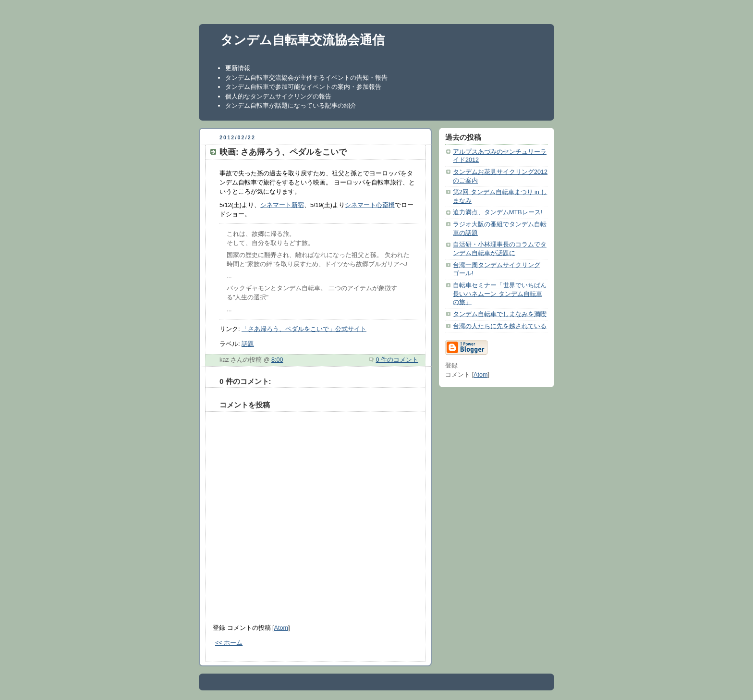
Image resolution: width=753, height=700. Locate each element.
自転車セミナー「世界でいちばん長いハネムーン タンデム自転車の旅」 (500, 294)
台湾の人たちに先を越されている (500, 326)
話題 (248, 344)
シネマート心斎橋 (370, 205)
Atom (281, 628)
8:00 (277, 360)
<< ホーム (229, 643)
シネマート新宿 (282, 205)
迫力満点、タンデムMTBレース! (498, 212)
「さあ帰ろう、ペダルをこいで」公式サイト (304, 329)
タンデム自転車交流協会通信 (303, 40)
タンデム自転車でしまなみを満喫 (500, 314)
